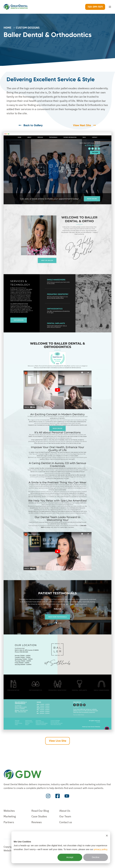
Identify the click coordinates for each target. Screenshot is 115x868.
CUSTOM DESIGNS (28, 28)
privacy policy (101, 849)
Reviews (37, 822)
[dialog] (61, 847)
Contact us (66, 822)
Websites (9, 811)
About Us (65, 811)
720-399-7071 (95, 7)
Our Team (65, 816)
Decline (96, 857)
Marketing (10, 816)
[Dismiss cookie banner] (107, 836)
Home (7, 28)
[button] (110, 7)
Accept (70, 857)
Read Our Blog (40, 811)
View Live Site (58, 741)
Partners (9, 822)
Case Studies (39, 816)
